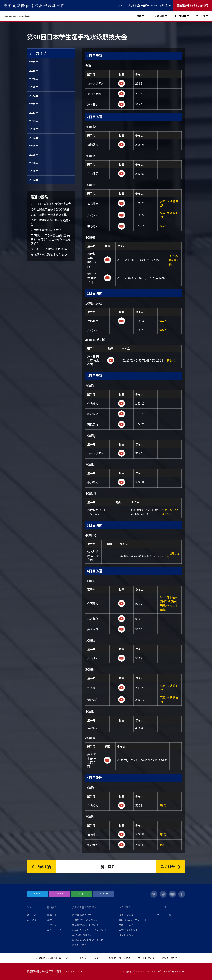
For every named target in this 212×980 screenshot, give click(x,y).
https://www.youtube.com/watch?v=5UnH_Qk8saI (107, 760)
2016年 (34, 146)
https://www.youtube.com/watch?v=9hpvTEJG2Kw (122, 482)
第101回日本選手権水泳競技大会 (51, 204)
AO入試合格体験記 (82, 935)
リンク (154, 5)
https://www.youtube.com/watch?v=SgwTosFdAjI (122, 414)
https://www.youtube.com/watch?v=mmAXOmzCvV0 (122, 805)
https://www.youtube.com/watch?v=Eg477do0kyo (122, 403)
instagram (163, 894)
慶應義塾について (82, 915)
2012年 (34, 180)
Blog (81, 894)
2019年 (34, 121)
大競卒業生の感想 (128, 930)
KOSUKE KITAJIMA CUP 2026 (49, 249)
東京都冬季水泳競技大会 (46, 230)
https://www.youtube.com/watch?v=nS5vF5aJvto (122, 834)
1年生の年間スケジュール (133, 920)
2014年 (34, 163)
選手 (50, 920)
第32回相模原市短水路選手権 (49, 215)
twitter (154, 894)
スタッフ (52, 925)
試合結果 (32, 920)
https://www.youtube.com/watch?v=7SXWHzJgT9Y (122, 603)
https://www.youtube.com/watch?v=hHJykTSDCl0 (122, 688)
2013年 (34, 171)
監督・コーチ (54, 930)
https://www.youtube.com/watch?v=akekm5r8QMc (122, 226)
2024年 (34, 79)
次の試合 (168, 867)
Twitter (37, 894)
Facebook (103, 894)
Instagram (59, 894)
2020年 (34, 112)
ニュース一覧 (164, 915)
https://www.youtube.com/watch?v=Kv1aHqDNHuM (122, 104)
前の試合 (44, 867)
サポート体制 (126, 925)
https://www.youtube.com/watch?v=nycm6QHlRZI (107, 260)
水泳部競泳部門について (85, 925)
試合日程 (32, 915)
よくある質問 (126, 935)
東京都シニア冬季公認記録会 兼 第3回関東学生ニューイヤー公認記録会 (51, 239)
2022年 (34, 96)
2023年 (34, 87)
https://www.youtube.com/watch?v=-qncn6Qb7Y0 (122, 215)
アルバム (122, 5)
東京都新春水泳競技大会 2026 (49, 254)
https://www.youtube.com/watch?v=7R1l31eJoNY (122, 424)
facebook (182, 894)
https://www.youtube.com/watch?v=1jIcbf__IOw (122, 83)
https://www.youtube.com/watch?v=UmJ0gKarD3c (122, 700)
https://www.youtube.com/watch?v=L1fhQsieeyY (107, 278)
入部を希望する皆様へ (139, 5)
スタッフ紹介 (126, 915)
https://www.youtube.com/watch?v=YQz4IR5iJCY (122, 658)
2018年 (34, 129)
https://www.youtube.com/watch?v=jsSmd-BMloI (122, 94)
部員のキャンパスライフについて (90, 930)
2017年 (34, 138)
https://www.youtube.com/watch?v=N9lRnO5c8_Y (122, 629)
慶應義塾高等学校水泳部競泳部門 (192, 5)
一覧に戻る (106, 867)
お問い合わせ (166, 5)
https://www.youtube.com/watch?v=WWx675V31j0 (122, 145)
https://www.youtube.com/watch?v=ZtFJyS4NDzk (122, 203)
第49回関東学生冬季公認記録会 (50, 209)
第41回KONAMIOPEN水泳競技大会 (51, 222)
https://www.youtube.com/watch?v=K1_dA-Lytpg (122, 453)
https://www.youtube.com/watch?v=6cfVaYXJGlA (122, 173)
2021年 (34, 104)
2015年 (34, 154)
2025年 (34, 70)
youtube (172, 894)
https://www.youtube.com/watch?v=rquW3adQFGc (122, 321)
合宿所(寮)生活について (85, 920)
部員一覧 (52, 915)
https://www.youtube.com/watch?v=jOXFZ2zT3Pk (111, 360)
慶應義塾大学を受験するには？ (89, 940)
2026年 (34, 62)
